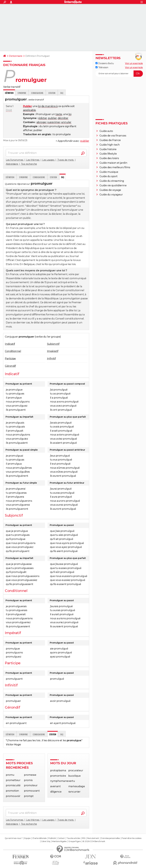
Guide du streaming (112, 181)
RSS (84, 838)
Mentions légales (59, 841)
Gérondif (10, 366)
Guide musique (109, 172)
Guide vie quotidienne (113, 185)
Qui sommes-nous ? (14, 838)
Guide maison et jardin (113, 163)
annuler (66, 122)
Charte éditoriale (39, 838)
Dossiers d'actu (105, 63)
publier (52, 118)
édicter (43, 118)
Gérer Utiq (46, 841)
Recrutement (93, 838)
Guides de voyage (110, 190)
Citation (52, 93)
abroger (42, 122)
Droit (9, 110)
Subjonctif (53, 344)
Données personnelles (110, 838)
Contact (61, 838)
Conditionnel (13, 351)
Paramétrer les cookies (131, 838)
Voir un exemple (134, 63)
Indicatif (10, 344)
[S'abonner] (119, 74)
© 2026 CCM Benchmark (94, 841)
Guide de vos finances (113, 136)
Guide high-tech (110, 145)
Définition (10, 177)
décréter (63, 118)
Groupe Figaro (75, 841)
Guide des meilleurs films (115, 167)
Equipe (27, 838)
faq (62, 93)
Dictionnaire (16, 56)
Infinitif (51, 359)
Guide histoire (108, 149)
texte (59, 114)
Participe (10, 359)
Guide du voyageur (111, 195)
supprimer (54, 122)
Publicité (52, 838)
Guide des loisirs (109, 158)
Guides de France (110, 140)
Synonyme (22, 93)
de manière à (49, 106)
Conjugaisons (37, 93)
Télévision (102, 67)
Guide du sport (109, 176)
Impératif (53, 351)
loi (39, 106)
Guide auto (106, 131)
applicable (29, 110)
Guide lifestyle (108, 154)
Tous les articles (73, 838)
